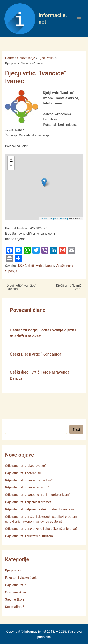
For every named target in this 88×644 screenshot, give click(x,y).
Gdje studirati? (15, 585)
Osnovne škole (15, 592)
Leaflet (44, 219)
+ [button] (11, 160)
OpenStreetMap (60, 219)
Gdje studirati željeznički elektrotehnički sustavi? (40, 509)
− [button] (11, 166)
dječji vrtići (36, 266)
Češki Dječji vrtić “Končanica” (36, 354)
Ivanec (49, 266)
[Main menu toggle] (79, 19)
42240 (22, 266)
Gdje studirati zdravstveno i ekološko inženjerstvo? (41, 529)
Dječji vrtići (13, 570)
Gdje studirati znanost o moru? (27, 487)
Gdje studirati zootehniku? (24, 473)
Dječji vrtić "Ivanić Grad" (69, 287)
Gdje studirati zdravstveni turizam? (30, 536)
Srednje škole (15, 599)
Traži (76, 429)
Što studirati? (14, 607)
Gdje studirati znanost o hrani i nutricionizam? (38, 495)
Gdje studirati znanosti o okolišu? (29, 480)
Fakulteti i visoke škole (21, 578)
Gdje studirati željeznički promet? (29, 502)
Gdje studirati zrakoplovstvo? (26, 466)
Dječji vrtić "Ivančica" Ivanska (21, 287)
